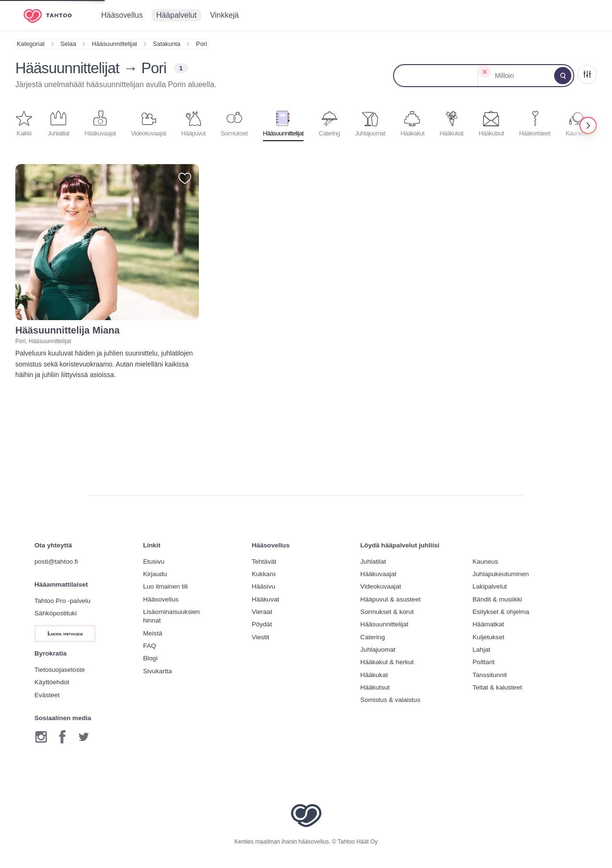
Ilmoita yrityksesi (65, 634)
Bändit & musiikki (497, 599)
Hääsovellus (161, 599)
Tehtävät (264, 562)
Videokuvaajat (381, 586)
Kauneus (485, 562)
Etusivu (154, 562)
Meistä (153, 633)
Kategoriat (31, 44)
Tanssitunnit (490, 675)
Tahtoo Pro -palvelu (62, 601)
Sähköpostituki (55, 613)
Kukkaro (263, 574)
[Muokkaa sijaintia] (436, 76)
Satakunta (167, 44)
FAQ (149, 646)
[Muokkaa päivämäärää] (522, 76)
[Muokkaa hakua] (563, 76)
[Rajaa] (587, 74)
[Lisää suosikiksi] (185, 178)
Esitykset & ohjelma (501, 612)
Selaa (68, 44)
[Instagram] (41, 737)
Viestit (260, 637)
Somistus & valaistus (390, 700)
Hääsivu (263, 586)
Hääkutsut (375, 687)
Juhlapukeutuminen (501, 574)
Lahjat (481, 650)
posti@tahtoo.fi (56, 562)
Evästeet (47, 695)
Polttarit (483, 662)
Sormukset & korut (387, 612)
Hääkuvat (265, 599)
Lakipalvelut (490, 586)
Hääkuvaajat (379, 574)
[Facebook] (62, 737)
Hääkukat (374, 675)
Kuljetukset (488, 637)
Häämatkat (488, 624)
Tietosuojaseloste (60, 670)
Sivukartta (157, 671)
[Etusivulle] (55, 16)
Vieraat (262, 612)
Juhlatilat (373, 562)
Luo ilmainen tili (165, 586)
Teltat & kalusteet (497, 687)
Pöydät (262, 624)
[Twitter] (84, 737)
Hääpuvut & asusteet (391, 599)
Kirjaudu (155, 574)
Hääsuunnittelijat (115, 44)
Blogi (150, 658)
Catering (373, 637)
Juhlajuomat (378, 650)
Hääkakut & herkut (387, 662)
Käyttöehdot (52, 682)
